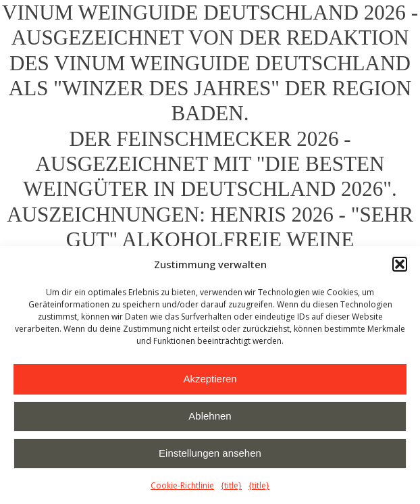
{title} (231, 485)
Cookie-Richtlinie (182, 485)
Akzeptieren (210, 379)
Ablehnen (210, 416)
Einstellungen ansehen (210, 453)
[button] (400, 264)
